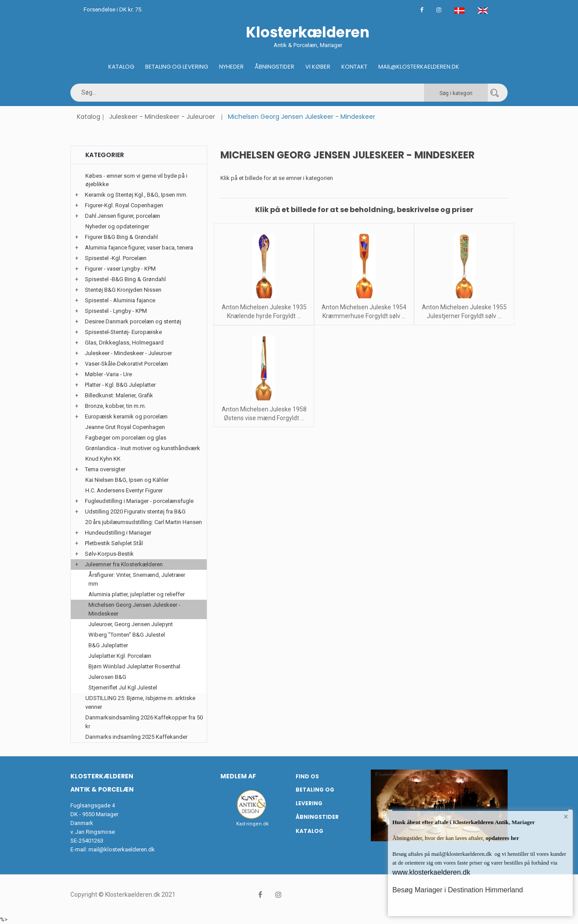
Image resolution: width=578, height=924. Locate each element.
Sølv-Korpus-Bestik (109, 554)
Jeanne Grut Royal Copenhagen (125, 427)
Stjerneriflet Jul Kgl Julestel (123, 687)
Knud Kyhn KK (103, 459)
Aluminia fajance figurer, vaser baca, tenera (139, 247)
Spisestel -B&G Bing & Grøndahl (125, 279)
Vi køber (318, 67)
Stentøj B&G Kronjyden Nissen (123, 290)
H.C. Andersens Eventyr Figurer (124, 490)
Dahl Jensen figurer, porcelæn (123, 216)
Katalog (121, 67)
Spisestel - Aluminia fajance (120, 300)
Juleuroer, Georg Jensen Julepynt (131, 624)
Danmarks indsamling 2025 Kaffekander (136, 737)
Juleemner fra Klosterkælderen (124, 564)
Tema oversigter (105, 469)
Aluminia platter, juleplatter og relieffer (137, 594)
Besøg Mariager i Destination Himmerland (458, 890)
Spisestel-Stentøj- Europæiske (123, 332)
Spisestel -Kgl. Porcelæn (116, 258)
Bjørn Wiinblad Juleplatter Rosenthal (134, 666)
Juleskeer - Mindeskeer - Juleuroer (162, 117)
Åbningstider (274, 67)
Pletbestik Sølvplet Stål (114, 543)
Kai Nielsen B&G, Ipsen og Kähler (127, 480)
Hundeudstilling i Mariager (118, 533)
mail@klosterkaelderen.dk (122, 849)
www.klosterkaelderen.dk (431, 872)
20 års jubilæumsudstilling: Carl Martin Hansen (144, 522)
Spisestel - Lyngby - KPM (116, 311)
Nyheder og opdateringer (117, 226)
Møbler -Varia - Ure (108, 374)
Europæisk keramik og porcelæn (126, 416)
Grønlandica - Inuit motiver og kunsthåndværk (143, 448)
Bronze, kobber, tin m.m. (115, 406)
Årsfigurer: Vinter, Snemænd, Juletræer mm (137, 579)
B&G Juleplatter (108, 645)
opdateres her (502, 838)
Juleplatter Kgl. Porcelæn (120, 656)
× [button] (566, 817)
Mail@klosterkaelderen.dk (419, 67)
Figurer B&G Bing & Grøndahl (121, 237)
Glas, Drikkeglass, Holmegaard (124, 343)
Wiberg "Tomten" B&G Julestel (127, 635)
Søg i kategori (456, 93)
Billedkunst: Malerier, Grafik (119, 395)
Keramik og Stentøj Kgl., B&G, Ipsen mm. (136, 195)
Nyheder (231, 67)
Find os (307, 776)
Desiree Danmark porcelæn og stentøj (133, 321)
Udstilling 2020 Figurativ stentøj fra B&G (135, 511)
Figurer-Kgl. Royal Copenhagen (124, 205)
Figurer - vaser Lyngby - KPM (120, 269)
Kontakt (354, 67)
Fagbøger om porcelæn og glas (126, 438)
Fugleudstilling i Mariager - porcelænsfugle (139, 501)
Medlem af (238, 776)
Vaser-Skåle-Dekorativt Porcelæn (126, 364)
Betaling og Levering (177, 67)
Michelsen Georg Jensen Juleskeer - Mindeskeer (134, 609)
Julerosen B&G (107, 677)
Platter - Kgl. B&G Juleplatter (120, 385)
